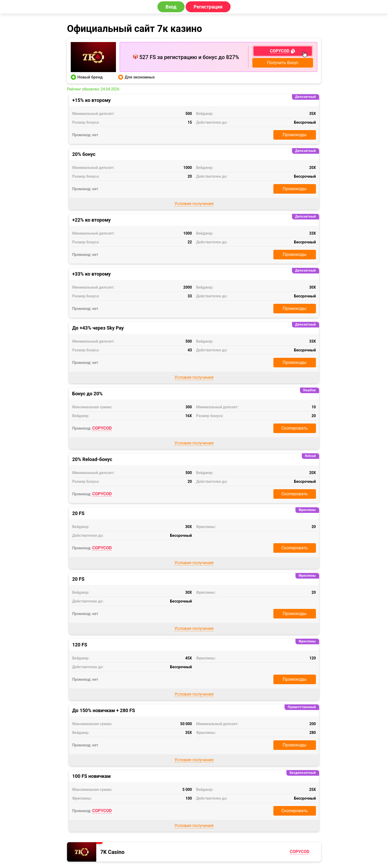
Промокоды (295, 135)
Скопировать (295, 428)
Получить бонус (283, 63)
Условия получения (194, 204)
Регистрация (208, 7)
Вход (171, 7)
